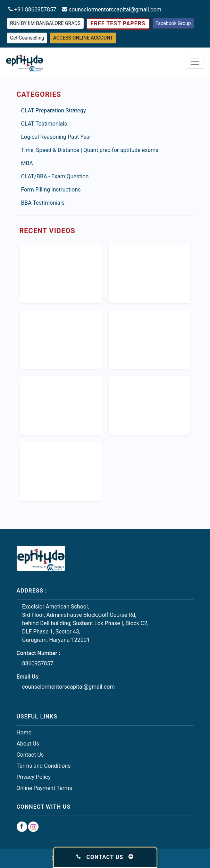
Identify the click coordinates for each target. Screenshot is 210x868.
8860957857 (38, 663)
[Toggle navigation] (195, 62)
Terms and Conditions (44, 766)
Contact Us (30, 755)
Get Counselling (27, 38)
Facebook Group (173, 23)
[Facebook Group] (22, 827)
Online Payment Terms (44, 788)
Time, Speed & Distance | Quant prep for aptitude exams (90, 150)
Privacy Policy (34, 777)
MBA (27, 163)
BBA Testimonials (43, 203)
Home (24, 733)
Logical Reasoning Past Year (56, 137)
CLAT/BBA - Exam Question (55, 176)
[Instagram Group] (33, 827)
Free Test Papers (118, 24)
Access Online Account (83, 38)
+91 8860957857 (35, 10)
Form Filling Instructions (51, 190)
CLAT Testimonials (44, 124)
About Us (28, 744)
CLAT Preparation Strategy (54, 110)
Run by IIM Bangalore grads (45, 23)
